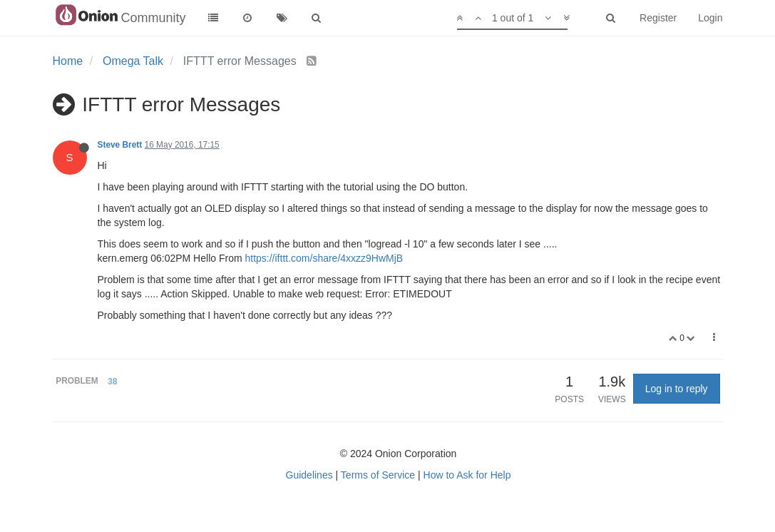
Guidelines (309, 475)
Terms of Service (378, 475)
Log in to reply (677, 389)
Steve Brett (120, 145)
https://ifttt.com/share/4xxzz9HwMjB (324, 258)
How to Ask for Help (467, 475)
